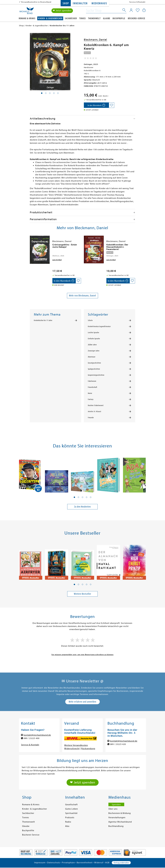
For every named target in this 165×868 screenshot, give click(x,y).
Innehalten (80, 3)
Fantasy (91, 399)
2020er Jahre (92, 345)
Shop (66, 3)
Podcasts (70, 818)
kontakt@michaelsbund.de (37, 735)
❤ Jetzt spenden (62, 11)
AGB (107, 863)
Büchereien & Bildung (120, 813)
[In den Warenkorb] (96, 105)
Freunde (91, 418)
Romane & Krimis (27, 18)
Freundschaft (93, 387)
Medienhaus (99, 3)
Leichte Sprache (94, 333)
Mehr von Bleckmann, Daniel (83, 296)
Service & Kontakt (137, 2)
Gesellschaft (71, 805)
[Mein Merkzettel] (138, 10)
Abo (67, 826)
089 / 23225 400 (32, 738)
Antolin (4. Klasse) (95, 412)
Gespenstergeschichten (96, 375)
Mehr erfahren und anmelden (83, 702)
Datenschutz (54, 863)
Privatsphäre (68, 863)
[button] (74, 497)
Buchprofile (119, 18)
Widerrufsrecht (72, 749)
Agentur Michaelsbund (120, 822)
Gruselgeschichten (94, 363)
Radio (68, 822)
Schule (90, 320)
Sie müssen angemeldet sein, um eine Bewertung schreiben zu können (82, 655)
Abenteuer (92, 357)
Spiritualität (71, 813)
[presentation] (31, 246)
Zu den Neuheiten (82, 507)
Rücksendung (88, 749)
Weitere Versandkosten (76, 745)
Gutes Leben (72, 809)
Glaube (107, 18)
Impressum (40, 863)
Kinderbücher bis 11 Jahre (43, 320)
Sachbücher (71, 18)
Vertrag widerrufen (121, 863)
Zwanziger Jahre (94, 351)
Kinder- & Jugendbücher (50, 18)
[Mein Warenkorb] (144, 10)
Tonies (83, 18)
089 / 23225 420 (118, 744)
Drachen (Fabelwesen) (96, 405)
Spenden (116, 805)
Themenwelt (94, 18)
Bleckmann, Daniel (95, 40)
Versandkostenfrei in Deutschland (36, 2)
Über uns (113, 809)
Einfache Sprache (94, 339)
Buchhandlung (116, 826)
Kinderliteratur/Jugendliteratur (99, 326)
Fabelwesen (92, 381)
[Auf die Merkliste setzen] (112, 105)
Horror (90, 393)
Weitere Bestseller (83, 594)
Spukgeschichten (94, 369)
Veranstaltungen (117, 818)
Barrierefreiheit (85, 863)
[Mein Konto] (131, 10)
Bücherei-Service (137, 18)
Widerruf (99, 863)
